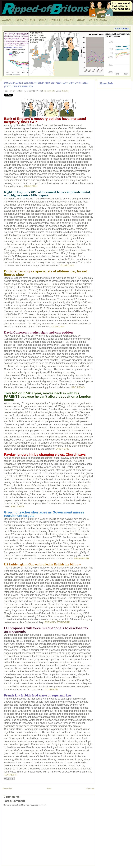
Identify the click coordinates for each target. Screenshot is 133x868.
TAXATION (68, 20)
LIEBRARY (81, 20)
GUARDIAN (31, 186)
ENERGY (42, 20)
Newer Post (7, 789)
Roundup (65, 91)
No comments (49, 91)
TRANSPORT (55, 20)
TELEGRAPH (81, 559)
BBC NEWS (78, 387)
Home (49, 789)
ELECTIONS (7, 20)
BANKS (32, 20)
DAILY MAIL (63, 449)
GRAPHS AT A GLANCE (98, 20)
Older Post (90, 789)
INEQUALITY (21, 20)
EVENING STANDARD (57, 622)
